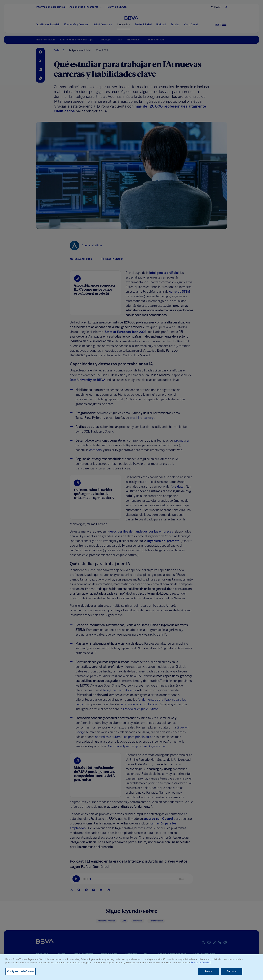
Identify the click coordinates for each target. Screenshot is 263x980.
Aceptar (209, 971)
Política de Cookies (201, 963)
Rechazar (232, 971)
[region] (131, 967)
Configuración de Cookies (20, 971)
